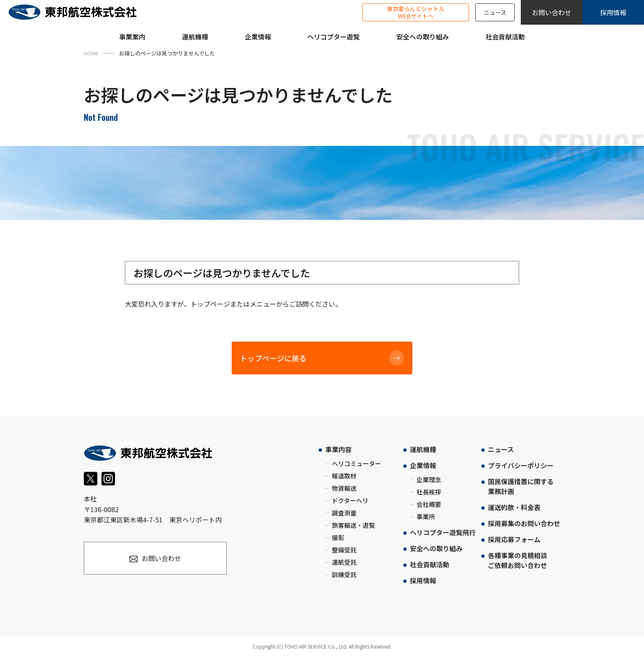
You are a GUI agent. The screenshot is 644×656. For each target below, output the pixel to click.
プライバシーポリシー (521, 465)
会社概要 (429, 504)
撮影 (338, 537)
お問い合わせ (552, 12)
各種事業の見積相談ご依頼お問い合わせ (517, 560)
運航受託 (344, 562)
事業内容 (338, 449)
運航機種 (423, 449)
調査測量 (344, 513)
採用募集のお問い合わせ (524, 523)
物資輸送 (344, 488)
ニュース (495, 12)
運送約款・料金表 (514, 507)
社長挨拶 (429, 492)
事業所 (426, 516)
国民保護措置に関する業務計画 (521, 486)
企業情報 (423, 465)
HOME (91, 53)
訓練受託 (344, 574)
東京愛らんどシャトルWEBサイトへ (416, 12)
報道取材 (344, 476)
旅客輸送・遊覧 (353, 525)
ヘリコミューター (356, 463)
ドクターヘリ (350, 500)
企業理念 (429, 479)
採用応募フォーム (514, 539)
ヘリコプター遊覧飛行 (443, 532)
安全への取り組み (436, 548)
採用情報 (613, 12)
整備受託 (344, 550)
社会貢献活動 (430, 564)
